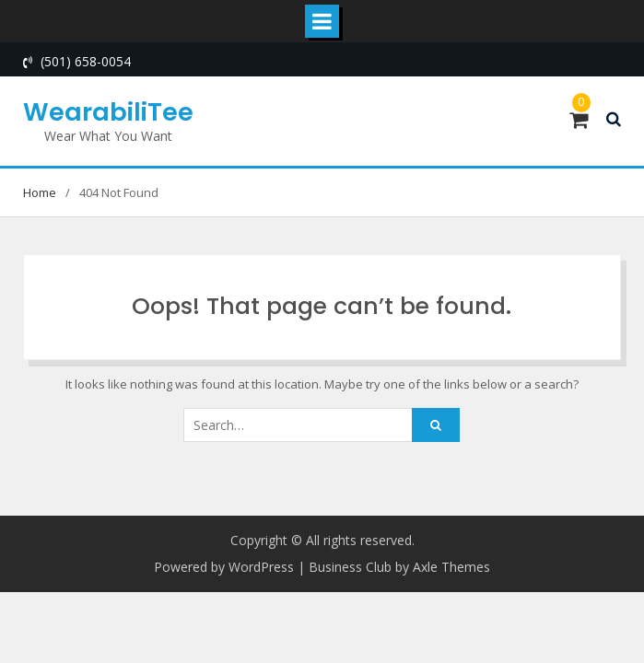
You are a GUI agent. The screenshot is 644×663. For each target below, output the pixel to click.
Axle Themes (451, 567)
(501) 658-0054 (86, 61)
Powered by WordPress (224, 567)
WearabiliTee (108, 112)
